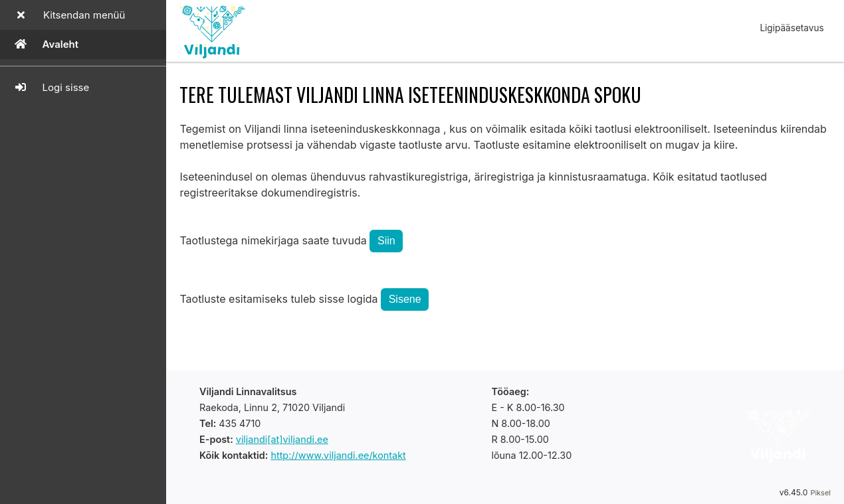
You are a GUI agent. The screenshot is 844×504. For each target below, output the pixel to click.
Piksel (820, 493)
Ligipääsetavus (791, 28)
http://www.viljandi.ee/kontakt (338, 455)
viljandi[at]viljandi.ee (282, 439)
